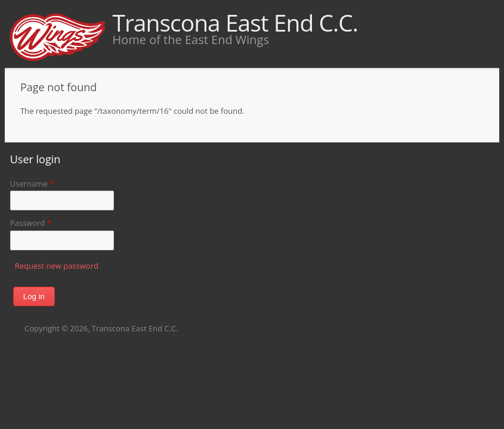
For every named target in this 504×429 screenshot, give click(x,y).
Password (31, 223)
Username (32, 184)
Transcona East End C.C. (235, 22)
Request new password (57, 266)
